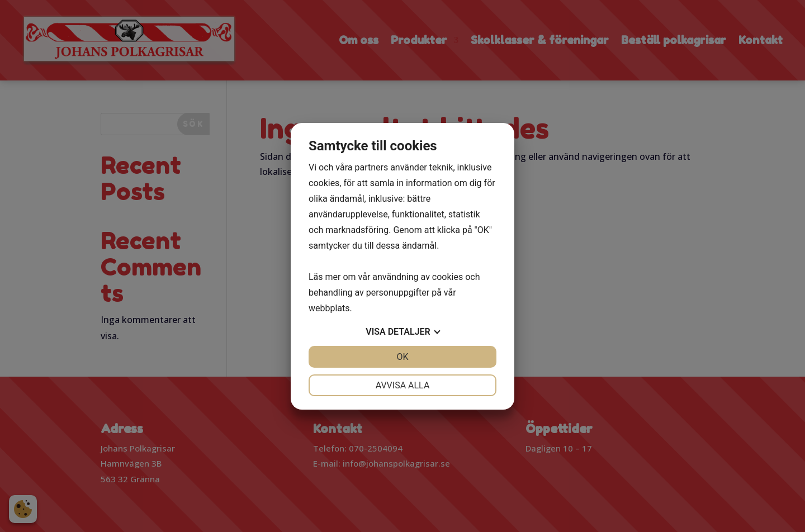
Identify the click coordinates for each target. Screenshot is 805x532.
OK (402, 357)
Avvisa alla (403, 385)
